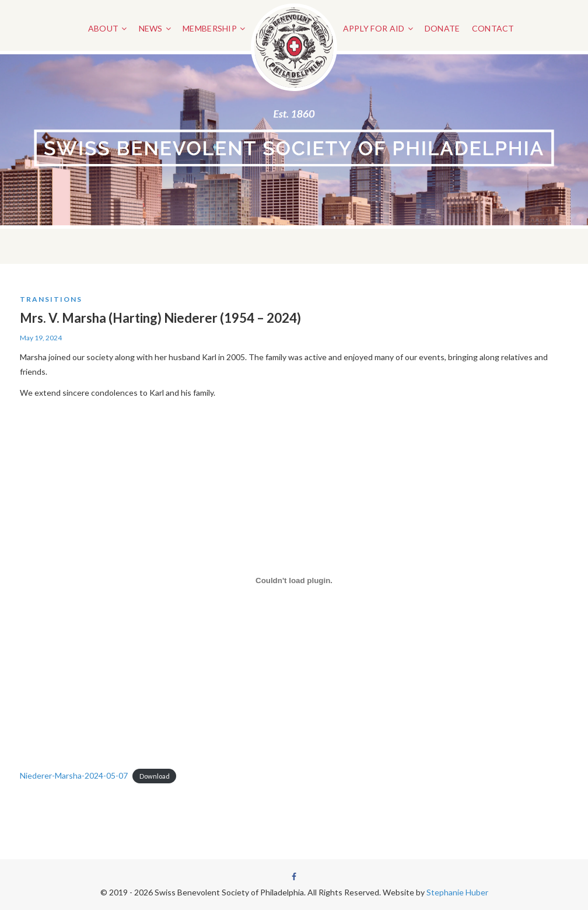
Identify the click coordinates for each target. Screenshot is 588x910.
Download (155, 776)
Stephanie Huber (457, 892)
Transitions (51, 299)
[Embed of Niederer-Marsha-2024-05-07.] (294, 581)
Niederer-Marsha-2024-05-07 (74, 775)
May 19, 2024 (41, 338)
